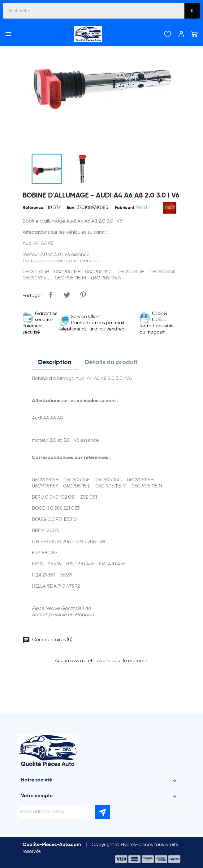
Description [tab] (55, 363)
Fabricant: (125, 208)
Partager (51, 295)
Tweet (67, 295)
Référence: (34, 208)
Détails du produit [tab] (111, 363)
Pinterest (83, 295)
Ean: (71, 208)
